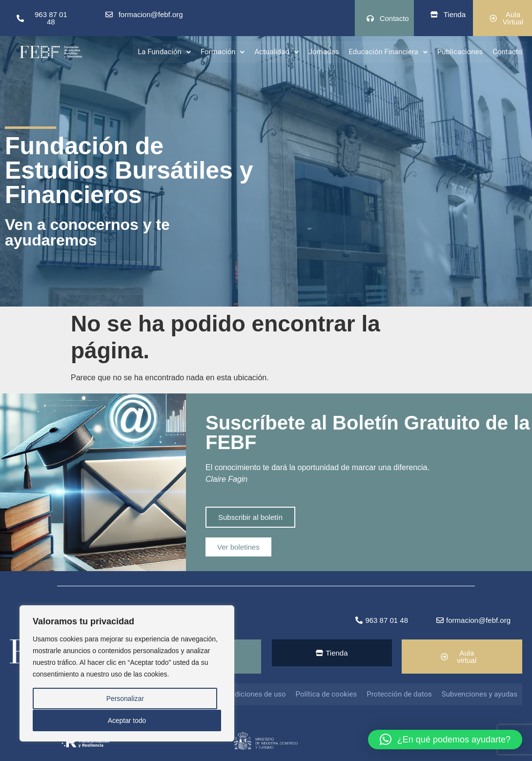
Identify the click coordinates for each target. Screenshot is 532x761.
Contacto (507, 51)
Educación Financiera (388, 51)
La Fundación (164, 51)
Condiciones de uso (254, 694)
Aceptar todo (127, 720)
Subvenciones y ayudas (480, 694)
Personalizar (125, 699)
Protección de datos (399, 694)
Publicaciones (460, 51)
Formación (223, 51)
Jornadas (324, 51)
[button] (164, 51)
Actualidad (276, 51)
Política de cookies (327, 694)
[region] (127, 674)
